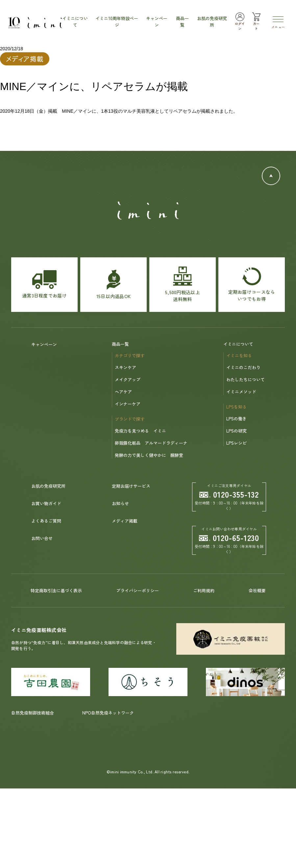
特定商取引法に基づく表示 (56, 590)
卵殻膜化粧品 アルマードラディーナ (151, 443)
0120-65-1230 (229, 538)
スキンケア (125, 367)
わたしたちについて (246, 379)
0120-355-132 (229, 494)
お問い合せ (42, 538)
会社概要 (257, 590)
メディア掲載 (125, 521)
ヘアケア (123, 392)
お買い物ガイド (46, 503)
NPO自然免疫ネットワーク (108, 713)
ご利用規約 (204, 590)
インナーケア (128, 404)
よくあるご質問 (46, 521)
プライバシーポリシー (137, 590)
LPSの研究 (236, 431)
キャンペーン (44, 344)
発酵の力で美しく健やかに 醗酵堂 (149, 455)
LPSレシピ (236, 443)
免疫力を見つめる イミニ (140, 431)
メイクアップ (128, 379)
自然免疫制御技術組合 (33, 713)
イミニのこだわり (243, 367)
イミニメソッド (241, 392)
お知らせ (120, 503)
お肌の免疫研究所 (48, 486)
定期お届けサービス (131, 486)
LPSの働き (236, 419)
